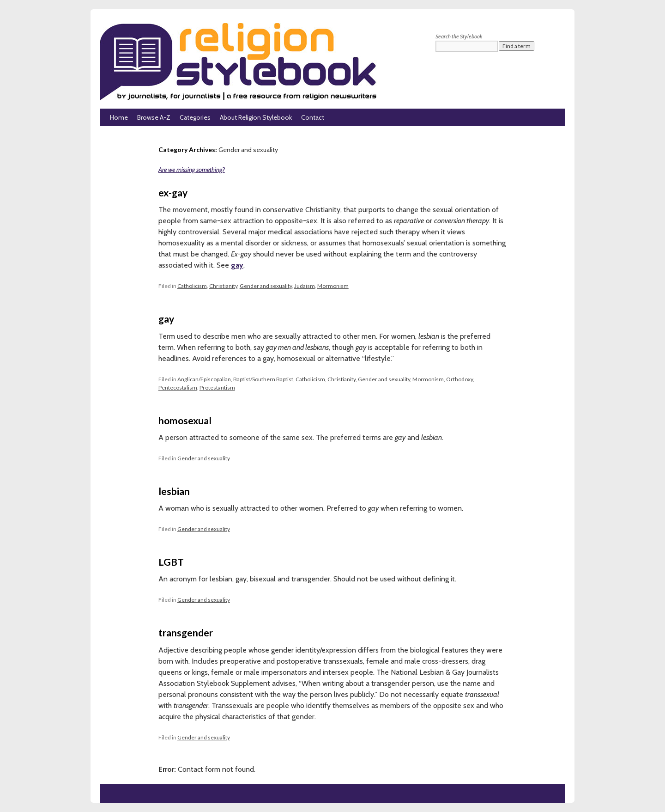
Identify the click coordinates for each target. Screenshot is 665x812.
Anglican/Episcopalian (204, 379)
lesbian (174, 491)
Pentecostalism (178, 388)
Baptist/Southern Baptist (263, 379)
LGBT (171, 562)
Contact (313, 117)
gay (237, 265)
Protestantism (217, 388)
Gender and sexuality (266, 286)
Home (119, 117)
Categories (195, 117)
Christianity (223, 286)
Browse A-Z (154, 117)
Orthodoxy (459, 379)
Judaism (305, 286)
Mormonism (333, 286)
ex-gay (173, 192)
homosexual (185, 420)
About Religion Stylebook (256, 117)
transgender (186, 632)
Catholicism (192, 286)
